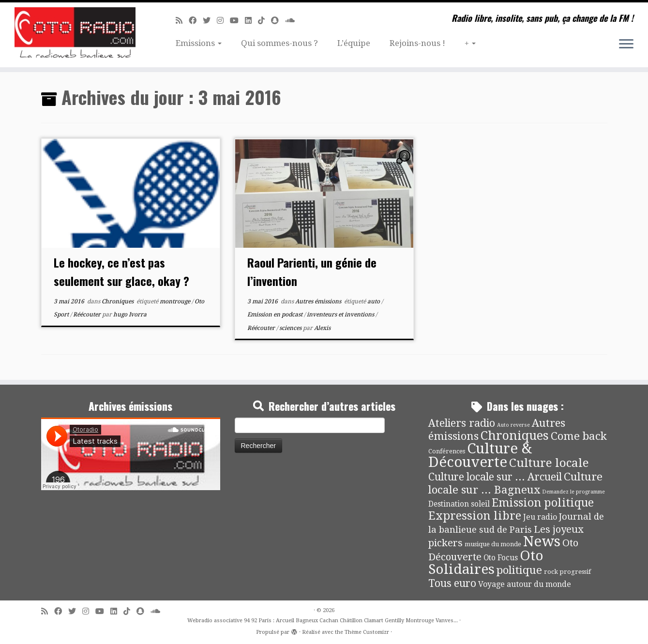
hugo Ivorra (130, 315)
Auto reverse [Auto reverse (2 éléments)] (513, 425)
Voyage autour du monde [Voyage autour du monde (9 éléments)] (525, 584)
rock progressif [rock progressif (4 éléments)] (567, 572)
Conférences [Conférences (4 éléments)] (447, 451)
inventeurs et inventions (341, 315)
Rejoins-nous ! (417, 43)
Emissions (199, 43)
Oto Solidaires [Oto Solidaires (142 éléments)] (486, 562)
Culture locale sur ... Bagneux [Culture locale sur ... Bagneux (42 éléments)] (515, 483)
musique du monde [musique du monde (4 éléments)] (493, 544)
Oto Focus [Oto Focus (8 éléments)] (501, 558)
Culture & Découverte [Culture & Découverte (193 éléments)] (480, 455)
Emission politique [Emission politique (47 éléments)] (543, 503)
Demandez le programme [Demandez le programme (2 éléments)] (573, 492)
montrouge (176, 301)
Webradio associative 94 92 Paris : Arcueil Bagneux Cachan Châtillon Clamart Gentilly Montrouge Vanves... (323, 621)
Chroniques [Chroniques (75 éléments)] (515, 436)
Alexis (322, 328)
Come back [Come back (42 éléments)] (579, 436)
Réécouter (88, 315)
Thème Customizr (367, 632)
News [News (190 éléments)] (542, 541)
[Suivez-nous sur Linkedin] (251, 21)
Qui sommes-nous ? (279, 43)
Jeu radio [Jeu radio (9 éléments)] (540, 517)
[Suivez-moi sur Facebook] (196, 21)
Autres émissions (319, 301)
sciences (291, 328)
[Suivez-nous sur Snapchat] (278, 21)
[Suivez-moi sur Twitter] (210, 21)
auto (374, 301)
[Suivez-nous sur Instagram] (223, 21)
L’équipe (354, 43)
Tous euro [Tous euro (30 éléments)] (452, 583)
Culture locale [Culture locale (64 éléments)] (549, 463)
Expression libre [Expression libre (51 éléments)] (475, 516)
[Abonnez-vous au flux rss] (182, 21)
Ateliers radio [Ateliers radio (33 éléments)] (462, 423)
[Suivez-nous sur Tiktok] (264, 21)
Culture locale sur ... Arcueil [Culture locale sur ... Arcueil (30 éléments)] (495, 477)
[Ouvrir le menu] (626, 45)
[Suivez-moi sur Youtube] (237, 21)
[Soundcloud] (293, 21)
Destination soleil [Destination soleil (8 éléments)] (459, 504)
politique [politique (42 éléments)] (519, 570)
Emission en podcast (276, 315)
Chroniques (118, 301)
